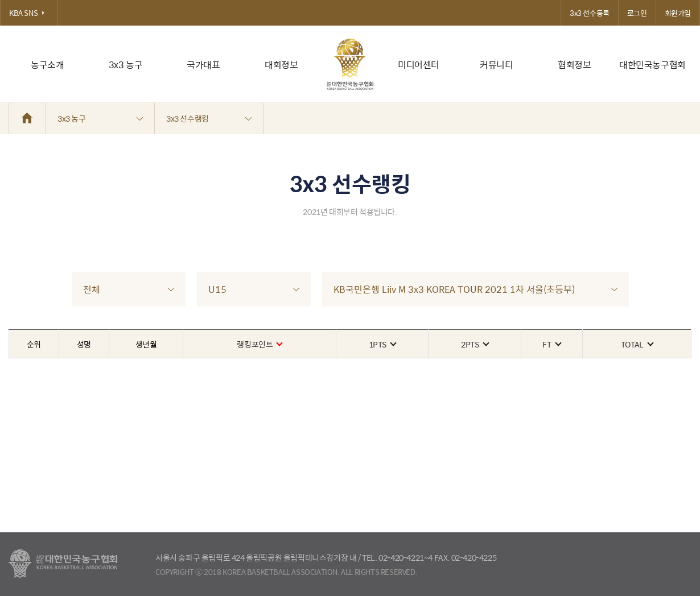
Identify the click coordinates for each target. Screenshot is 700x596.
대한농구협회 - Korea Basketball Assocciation (63, 564)
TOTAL (637, 344)
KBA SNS (29, 13)
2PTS (474, 344)
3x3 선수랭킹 (209, 118)
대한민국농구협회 (652, 65)
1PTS (382, 344)
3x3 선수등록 (590, 13)
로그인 (637, 13)
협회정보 (574, 65)
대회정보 (281, 65)
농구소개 (47, 65)
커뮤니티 (496, 65)
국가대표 (203, 65)
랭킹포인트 (259, 344)
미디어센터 (419, 65)
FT (551, 344)
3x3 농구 (126, 65)
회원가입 (678, 13)
